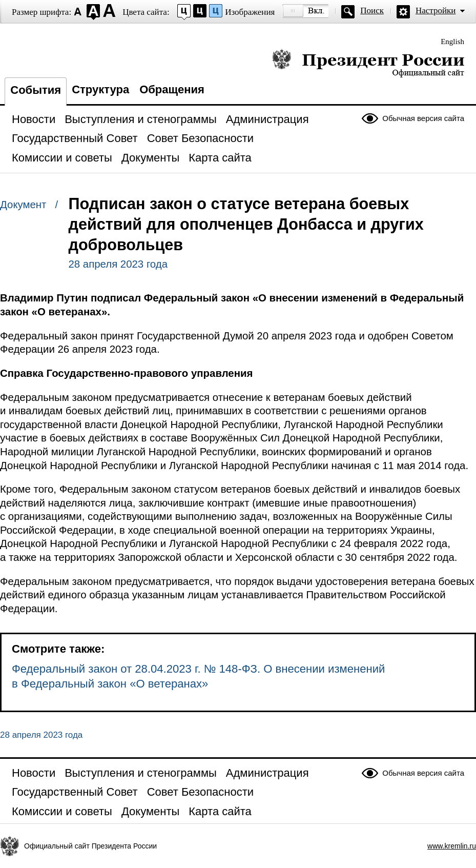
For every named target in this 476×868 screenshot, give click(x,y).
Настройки (436, 11)
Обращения (172, 89)
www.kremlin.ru (452, 846)
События (36, 90)
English (452, 42)
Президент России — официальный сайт (368, 63)
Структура (100, 89)
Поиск (372, 11)
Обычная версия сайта (423, 118)
